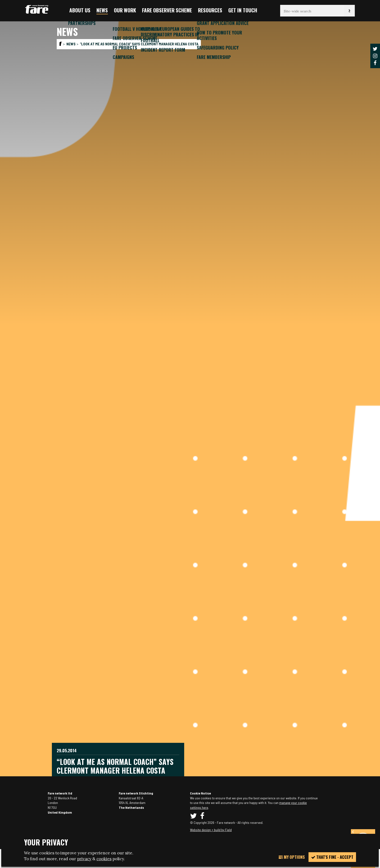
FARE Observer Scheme (167, 10)
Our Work (125, 10)
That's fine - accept (332, 857)
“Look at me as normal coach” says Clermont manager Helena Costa (139, 44)
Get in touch (243, 10)
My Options (292, 857)
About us (80, 10)
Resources (210, 10)
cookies (104, 859)
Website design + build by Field (211, 830)
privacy (84, 859)
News (102, 10)
